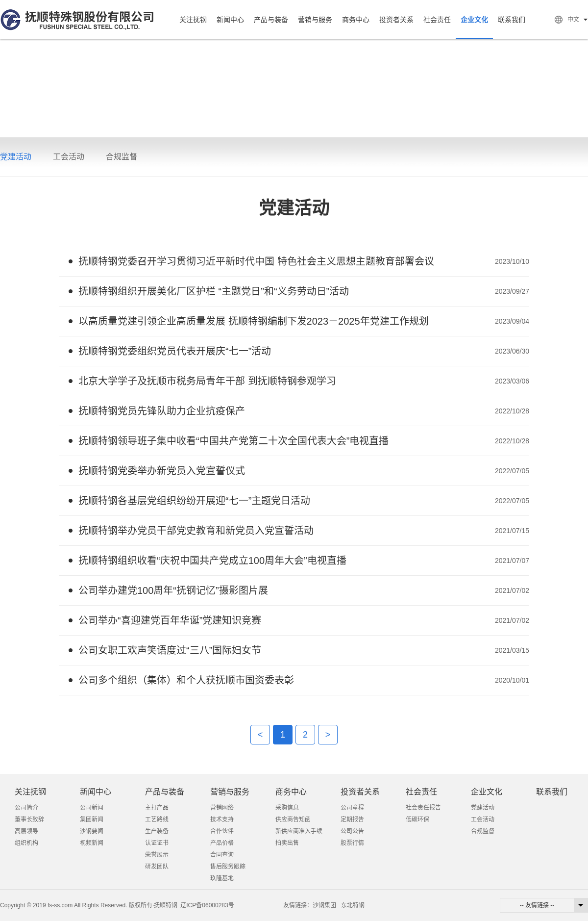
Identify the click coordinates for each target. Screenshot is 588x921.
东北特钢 (353, 905)
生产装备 (157, 831)
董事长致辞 (29, 819)
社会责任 (437, 20)
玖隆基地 (222, 878)
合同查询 (222, 855)
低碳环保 (417, 819)
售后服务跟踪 (228, 867)
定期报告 (352, 819)
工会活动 (69, 157)
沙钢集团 (324, 905)
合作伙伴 (222, 831)
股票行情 (352, 843)
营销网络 (222, 808)
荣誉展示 (157, 855)
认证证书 (157, 843)
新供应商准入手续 (299, 831)
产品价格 (222, 843)
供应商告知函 (293, 819)
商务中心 (356, 20)
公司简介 (26, 808)
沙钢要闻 (92, 831)
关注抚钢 (193, 20)
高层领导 (26, 831)
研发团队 (157, 867)
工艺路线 (157, 819)
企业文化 (474, 20)
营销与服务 (315, 20)
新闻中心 (230, 20)
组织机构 (26, 843)
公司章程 (352, 808)
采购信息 (287, 808)
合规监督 (122, 157)
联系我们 (512, 20)
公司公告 (352, 831)
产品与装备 (271, 20)
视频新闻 (92, 843)
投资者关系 (396, 20)
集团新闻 (92, 819)
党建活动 (16, 157)
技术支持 (222, 819)
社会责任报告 (423, 808)
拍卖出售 (287, 843)
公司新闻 (92, 808)
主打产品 (157, 808)
